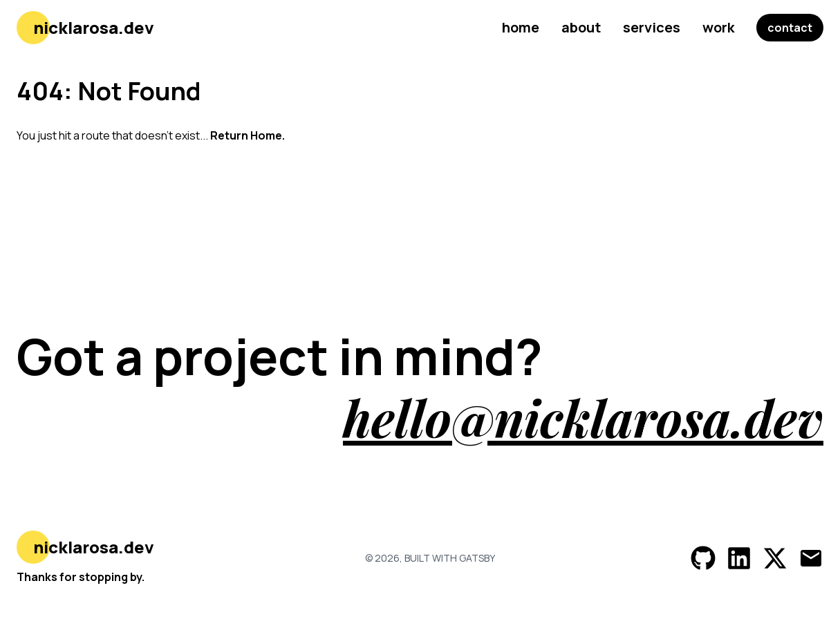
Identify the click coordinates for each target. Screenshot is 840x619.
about (581, 27)
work (718, 27)
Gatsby (477, 558)
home (521, 27)
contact (790, 28)
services (652, 27)
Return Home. (248, 135)
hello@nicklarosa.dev (583, 417)
